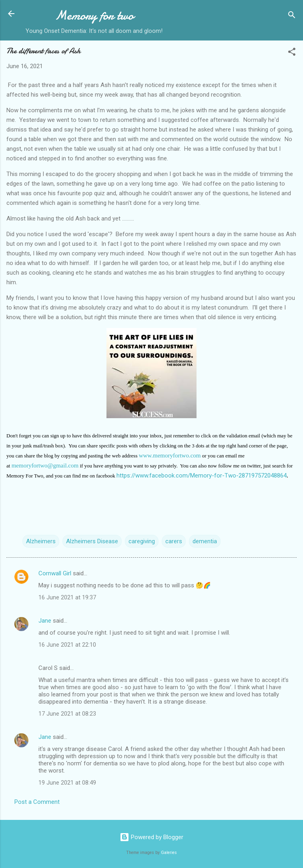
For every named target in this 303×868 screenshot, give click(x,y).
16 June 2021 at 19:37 (67, 597)
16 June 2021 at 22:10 (67, 645)
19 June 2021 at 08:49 (67, 783)
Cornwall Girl (55, 573)
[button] (292, 53)
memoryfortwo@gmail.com (45, 465)
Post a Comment (37, 802)
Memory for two (94, 15)
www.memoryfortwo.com (170, 455)
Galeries (169, 853)
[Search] (292, 16)
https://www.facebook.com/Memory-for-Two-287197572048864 (202, 475)
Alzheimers (41, 541)
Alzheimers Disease (92, 541)
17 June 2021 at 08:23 (67, 714)
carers (174, 541)
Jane (45, 621)
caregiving (142, 541)
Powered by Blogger (151, 837)
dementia (205, 541)
